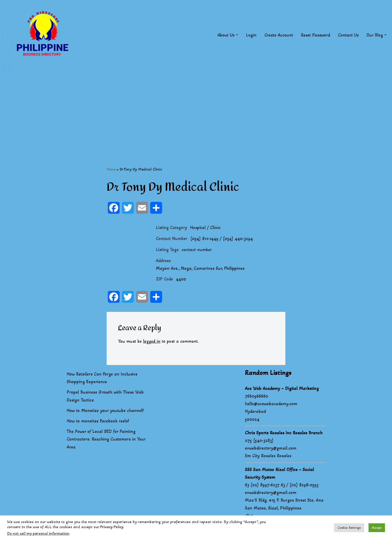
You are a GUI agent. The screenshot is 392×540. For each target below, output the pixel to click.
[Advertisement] (196, 109)
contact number (197, 250)
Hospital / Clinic (205, 228)
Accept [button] (377, 528)
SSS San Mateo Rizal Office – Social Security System (279, 474)
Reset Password (315, 35)
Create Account (278, 35)
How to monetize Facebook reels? (98, 422)
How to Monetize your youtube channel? (105, 411)
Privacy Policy (112, 527)
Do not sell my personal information (38, 533)
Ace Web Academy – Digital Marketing (282, 389)
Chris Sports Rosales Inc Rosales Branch (284, 433)
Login (251, 35)
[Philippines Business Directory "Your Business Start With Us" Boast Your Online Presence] (44, 35)
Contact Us (348, 35)
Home (111, 169)
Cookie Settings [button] (349, 528)
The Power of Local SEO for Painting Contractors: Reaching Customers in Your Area (106, 440)
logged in (152, 342)
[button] (237, 35)
